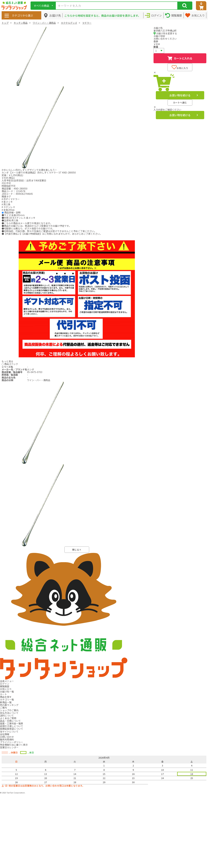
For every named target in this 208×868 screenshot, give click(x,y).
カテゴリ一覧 (7, 699)
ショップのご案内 (9, 710)
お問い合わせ (7, 737)
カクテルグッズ (69, 23)
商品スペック (11, 364)
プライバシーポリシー (12, 742)
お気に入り (180, 67)
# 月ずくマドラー (11, 199)
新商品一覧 (6, 702)
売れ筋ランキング (9, 705)
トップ (5, 23)
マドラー (87, 23)
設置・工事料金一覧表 (12, 723)
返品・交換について (10, 721)
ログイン (5, 684)
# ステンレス (8, 207)
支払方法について (9, 713)
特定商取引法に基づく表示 (14, 745)
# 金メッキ (7, 202)
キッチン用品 (21, 23)
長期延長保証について (12, 729)
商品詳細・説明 (12, 212)
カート (3, 694)
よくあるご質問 (8, 718)
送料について (7, 715)
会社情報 (5, 734)
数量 (156, 47)
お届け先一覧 (7, 692)
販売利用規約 (7, 739)
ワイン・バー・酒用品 (44, 23)
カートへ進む (180, 102)
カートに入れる (180, 58)
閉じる (77, 550)
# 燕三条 (6, 204)
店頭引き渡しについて (12, 726)
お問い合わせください (165, 39)
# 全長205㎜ (8, 210)
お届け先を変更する (165, 33)
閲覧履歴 (5, 686)
